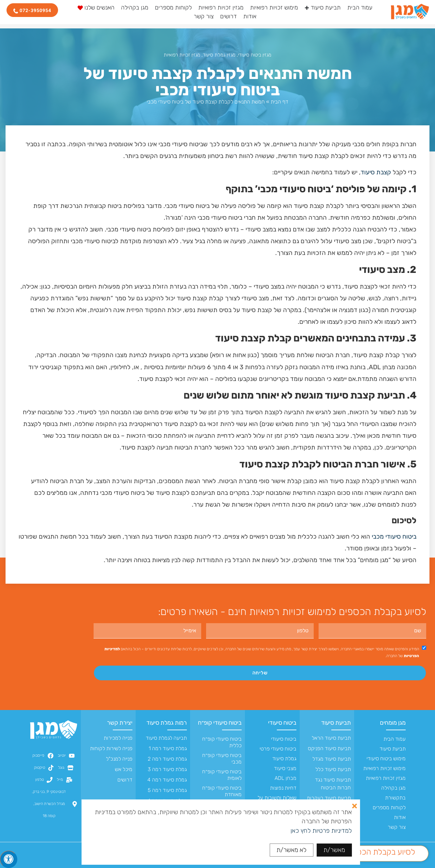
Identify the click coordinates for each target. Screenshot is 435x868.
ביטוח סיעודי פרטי (278, 749)
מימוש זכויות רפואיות (384, 768)
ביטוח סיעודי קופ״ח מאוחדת (222, 791)
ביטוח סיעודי (282, 723)
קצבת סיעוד (376, 172)
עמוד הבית (395, 739)
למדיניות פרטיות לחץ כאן (321, 831)
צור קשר (397, 827)
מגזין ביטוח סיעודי (255, 55)
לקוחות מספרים (389, 807)
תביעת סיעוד (393, 749)
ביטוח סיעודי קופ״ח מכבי (222, 758)
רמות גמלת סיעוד (167, 723)
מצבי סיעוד (285, 768)
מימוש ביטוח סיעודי (386, 758)
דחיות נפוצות (283, 788)
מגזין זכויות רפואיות (182, 55)
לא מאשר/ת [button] (292, 850)
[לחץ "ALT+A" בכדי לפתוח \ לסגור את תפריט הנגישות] (9, 859)
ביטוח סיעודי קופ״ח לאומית (222, 775)
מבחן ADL (285, 778)
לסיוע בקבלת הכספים (380, 852)
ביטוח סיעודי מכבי (394, 537)
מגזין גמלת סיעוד (219, 55)
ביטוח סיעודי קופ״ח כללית (222, 742)
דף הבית (279, 102)
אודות (400, 817)
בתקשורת (395, 798)
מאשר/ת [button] (334, 850)
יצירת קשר (120, 723)
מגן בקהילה (393, 788)
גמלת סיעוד (284, 758)
